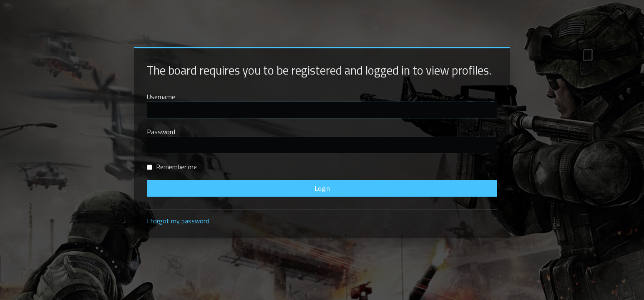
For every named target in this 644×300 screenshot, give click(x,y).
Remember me (172, 167)
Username (161, 97)
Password (161, 132)
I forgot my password (178, 221)
